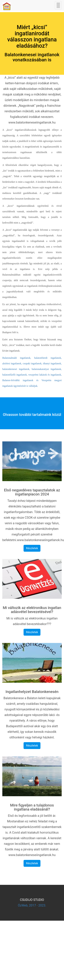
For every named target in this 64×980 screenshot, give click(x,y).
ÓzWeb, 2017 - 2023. (32, 905)
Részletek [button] (32, 548)
